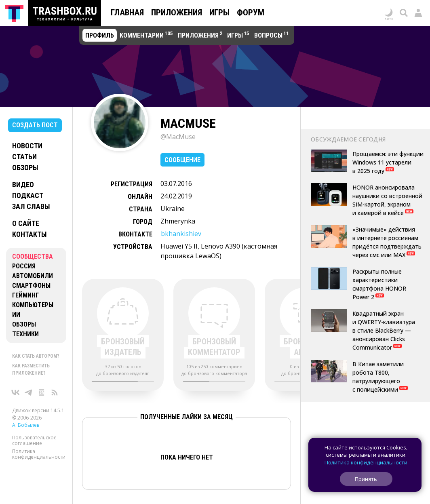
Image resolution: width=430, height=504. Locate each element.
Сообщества (33, 256)
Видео (23, 185)
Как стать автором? (36, 356)
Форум (251, 13)
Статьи (24, 157)
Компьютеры (33, 305)
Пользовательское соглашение (34, 440)
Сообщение (182, 160)
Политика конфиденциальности (39, 454)
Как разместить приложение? (31, 369)
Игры (219, 13)
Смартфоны (31, 286)
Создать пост (35, 125)
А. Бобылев (26, 425)
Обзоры (25, 168)
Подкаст (28, 195)
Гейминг (25, 295)
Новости (27, 146)
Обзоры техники (25, 329)
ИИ (16, 315)
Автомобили (33, 276)
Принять (366, 479)
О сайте (26, 223)
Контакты (30, 234)
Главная (127, 13)
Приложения (177, 13)
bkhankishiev (181, 234)
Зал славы (31, 206)
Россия (24, 266)
